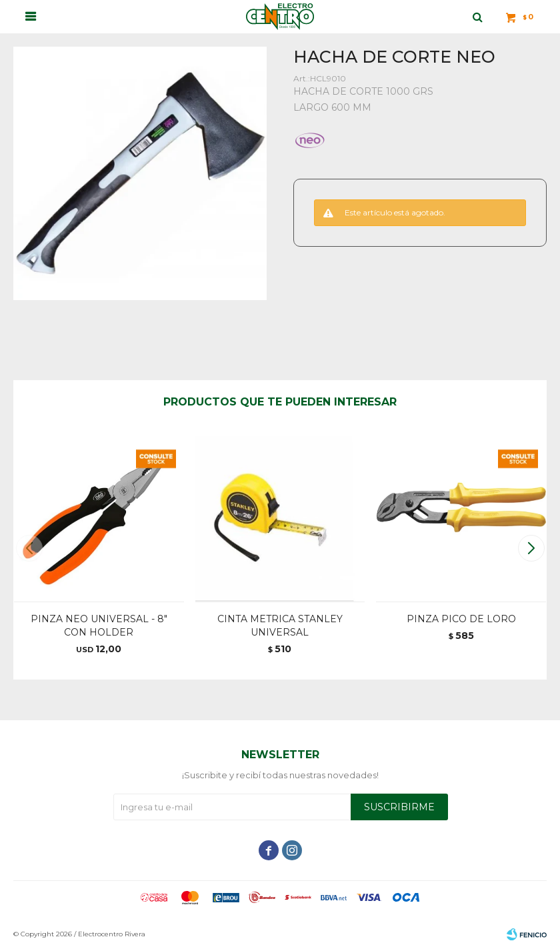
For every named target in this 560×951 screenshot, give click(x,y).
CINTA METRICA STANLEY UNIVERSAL (280, 626)
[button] (531, 548)
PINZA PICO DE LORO (461, 619)
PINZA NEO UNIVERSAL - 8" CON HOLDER (99, 626)
